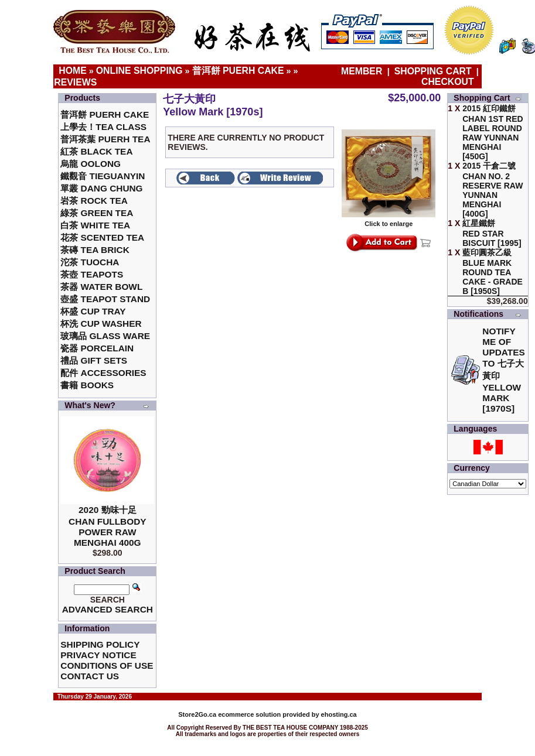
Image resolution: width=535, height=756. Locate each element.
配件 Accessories (103, 373)
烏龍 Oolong (91, 164)
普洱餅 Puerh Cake (238, 71)
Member (363, 71)
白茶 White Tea (95, 225)
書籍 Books (87, 385)
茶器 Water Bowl (101, 287)
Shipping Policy (100, 644)
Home (73, 71)
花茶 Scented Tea (102, 237)
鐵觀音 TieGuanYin (103, 176)
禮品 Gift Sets (94, 360)
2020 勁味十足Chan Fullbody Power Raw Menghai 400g (108, 526)
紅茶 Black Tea (96, 151)
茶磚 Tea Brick (95, 250)
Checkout (448, 82)
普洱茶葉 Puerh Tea (105, 139)
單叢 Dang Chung (101, 188)
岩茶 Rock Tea (94, 201)
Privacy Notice (98, 655)
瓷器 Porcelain (97, 348)
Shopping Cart (433, 71)
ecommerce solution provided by (249, 714)
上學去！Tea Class (103, 127)
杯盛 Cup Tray (93, 311)
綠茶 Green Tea (97, 213)
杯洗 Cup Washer (101, 324)
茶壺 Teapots (92, 274)
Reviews (75, 82)
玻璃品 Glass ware (105, 336)
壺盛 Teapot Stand (105, 299)
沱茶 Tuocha (90, 262)
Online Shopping (139, 71)
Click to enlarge (389, 221)
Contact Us (90, 676)
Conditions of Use (107, 666)
